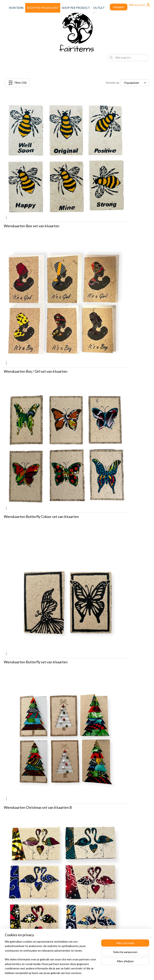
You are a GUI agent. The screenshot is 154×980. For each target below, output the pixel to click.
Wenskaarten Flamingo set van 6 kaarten (113, 353)
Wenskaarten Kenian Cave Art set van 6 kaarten (112, 537)
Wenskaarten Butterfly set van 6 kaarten (113, 262)
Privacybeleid (113, 860)
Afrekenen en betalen (118, 842)
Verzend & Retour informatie (122, 846)
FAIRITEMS (16, 8)
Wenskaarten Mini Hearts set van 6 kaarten (115, 627)
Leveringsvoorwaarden (119, 855)
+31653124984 (69, 924)
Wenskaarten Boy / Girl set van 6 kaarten (113, 171)
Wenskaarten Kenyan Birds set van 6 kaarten (32, 628)
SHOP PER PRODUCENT (43, 8)
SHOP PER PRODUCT (76, 8)
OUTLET (99, 8)
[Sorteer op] (135, 83)
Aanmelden (63, 856)
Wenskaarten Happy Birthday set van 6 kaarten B (111, 446)
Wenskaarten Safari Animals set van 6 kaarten (33, 719)
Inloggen (119, 7)
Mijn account (140, 5)
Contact (110, 851)
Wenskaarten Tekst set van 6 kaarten (33, 809)
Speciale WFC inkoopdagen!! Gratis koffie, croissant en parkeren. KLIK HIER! (24, 929)
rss (68, 973)
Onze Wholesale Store (16, 911)
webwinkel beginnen (82, 973)
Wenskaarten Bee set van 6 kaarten (32, 171)
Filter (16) (17, 83)
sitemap (61, 973)
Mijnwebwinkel (114, 973)
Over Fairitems (11, 907)
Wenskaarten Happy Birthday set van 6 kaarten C (34, 537)
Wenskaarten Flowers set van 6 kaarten (35, 444)
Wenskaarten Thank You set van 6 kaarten (114, 809)
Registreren (112, 868)
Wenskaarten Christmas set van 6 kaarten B (38, 353)
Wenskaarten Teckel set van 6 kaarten (110, 718)
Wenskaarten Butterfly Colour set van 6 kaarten (35, 264)
